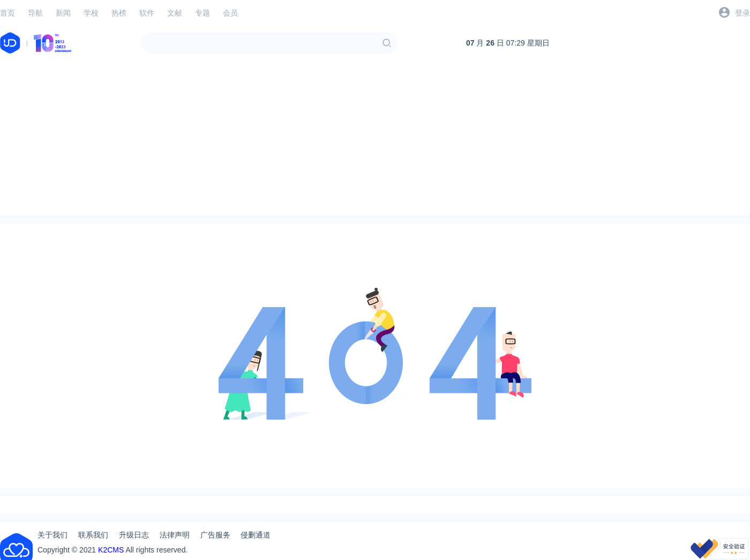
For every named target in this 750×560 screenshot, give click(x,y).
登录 (742, 13)
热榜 (119, 13)
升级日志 (134, 535)
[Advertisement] (375, 140)
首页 (7, 13)
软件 (147, 13)
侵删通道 (256, 535)
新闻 (63, 13)
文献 (175, 13)
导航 (35, 13)
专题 (202, 13)
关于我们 (52, 535)
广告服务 (215, 535)
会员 (230, 13)
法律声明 (175, 535)
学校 (91, 13)
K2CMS (111, 550)
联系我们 (93, 535)
